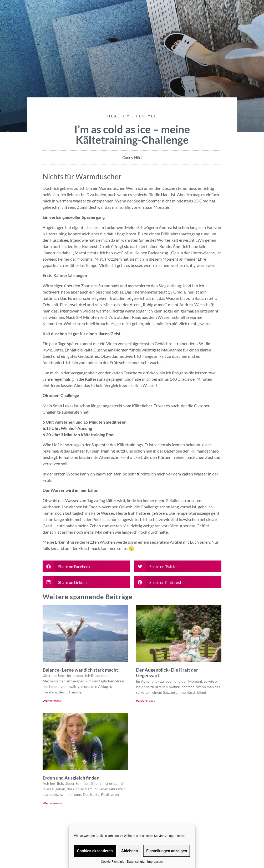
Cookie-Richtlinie (113, 862)
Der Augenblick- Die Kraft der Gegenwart (167, 673)
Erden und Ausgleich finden (71, 778)
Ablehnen (130, 851)
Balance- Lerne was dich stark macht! (81, 670)
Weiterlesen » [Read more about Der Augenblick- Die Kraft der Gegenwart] (146, 701)
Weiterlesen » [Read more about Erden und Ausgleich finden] (52, 803)
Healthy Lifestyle (132, 116)
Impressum (155, 862)
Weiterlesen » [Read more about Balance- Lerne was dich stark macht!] (52, 701)
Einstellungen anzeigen (167, 851)
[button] (86, 566)
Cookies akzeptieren (95, 851)
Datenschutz (136, 862)
